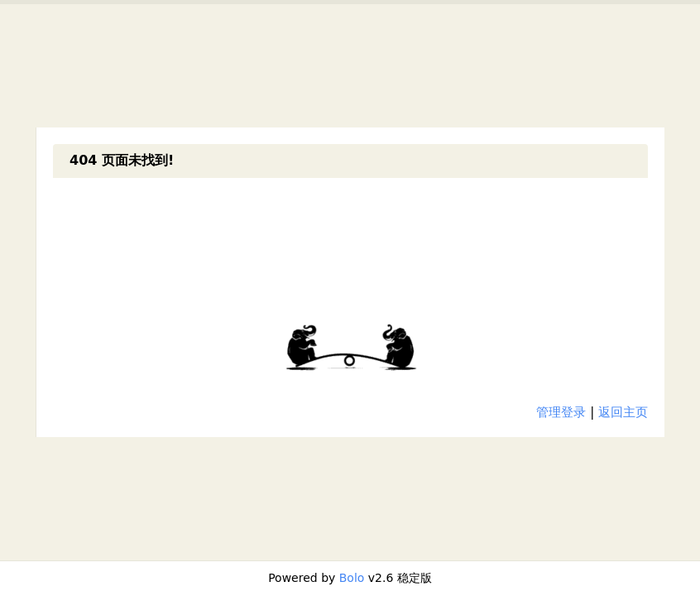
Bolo (352, 578)
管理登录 (561, 412)
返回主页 (623, 412)
